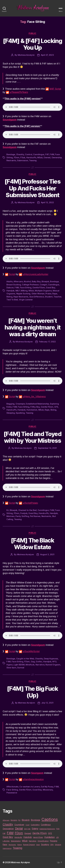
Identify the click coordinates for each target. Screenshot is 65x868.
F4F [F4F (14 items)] (4, 833)
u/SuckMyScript (31, 651)
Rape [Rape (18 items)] (5, 844)
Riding (9, 297)
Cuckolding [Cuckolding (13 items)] (35, 825)
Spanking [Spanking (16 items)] (45, 845)
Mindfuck (30, 665)
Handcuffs (31, 157)
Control (29, 154)
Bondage (11, 154)
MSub (40, 157)
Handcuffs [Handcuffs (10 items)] (18, 837)
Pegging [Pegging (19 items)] (54, 841)
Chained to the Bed (27, 510)
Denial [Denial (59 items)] (19, 828)
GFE (56, 407)
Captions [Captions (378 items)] (50, 819)
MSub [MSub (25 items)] (25, 841)
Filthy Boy (35, 407)
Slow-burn (11, 668)
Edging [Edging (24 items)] (35, 829)
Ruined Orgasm (53, 665)
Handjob (10, 291)
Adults (9, 281)
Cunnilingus (39, 154)
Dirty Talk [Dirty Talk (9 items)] (27, 829)
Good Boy (51, 288)
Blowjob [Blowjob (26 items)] (26, 820)
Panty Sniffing (22, 516)
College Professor (30, 285)
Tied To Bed (12, 300)
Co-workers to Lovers (30, 787)
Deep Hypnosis (51, 659)
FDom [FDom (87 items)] (19, 833)
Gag (33, 662)
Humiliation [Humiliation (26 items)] (50, 837)
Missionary (48, 790)
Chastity (20, 154)
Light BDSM (19, 665)
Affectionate (12, 787)
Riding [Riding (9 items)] (20, 845)
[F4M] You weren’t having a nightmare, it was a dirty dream (33, 327)
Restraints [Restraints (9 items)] (12, 845)
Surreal (21, 668)
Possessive (12, 793)
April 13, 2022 (47, 202)
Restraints (11, 160)
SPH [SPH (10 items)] (52, 845)
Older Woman (38, 294)
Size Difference (37, 297)
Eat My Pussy (47, 787)
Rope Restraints (21, 297)
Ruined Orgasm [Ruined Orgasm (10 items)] (29, 845)
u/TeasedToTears (19, 92)
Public (32, 33)
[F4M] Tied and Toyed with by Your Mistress (32, 437)
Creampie (20, 404)
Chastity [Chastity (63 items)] (8, 824)
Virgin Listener (26, 300)
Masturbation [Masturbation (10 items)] (16, 841)
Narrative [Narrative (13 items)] (33, 841)
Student (49, 297)
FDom (17, 157)
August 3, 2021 (47, 554)
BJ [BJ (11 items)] (19, 820)
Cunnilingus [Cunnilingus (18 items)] (46, 825)
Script (12, 274)
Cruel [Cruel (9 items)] (28, 825)
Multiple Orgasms (43, 291)
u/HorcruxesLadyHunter (36, 274)
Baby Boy (36, 281)
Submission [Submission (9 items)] (7, 848)
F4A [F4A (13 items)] (58, 829)
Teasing (33, 160)
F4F (47, 154)
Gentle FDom (39, 288)
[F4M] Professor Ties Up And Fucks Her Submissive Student (32, 188)
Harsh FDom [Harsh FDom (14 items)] (38, 837)
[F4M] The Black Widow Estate (33, 544)
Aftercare (18, 281)
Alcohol (27, 281)
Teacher (57, 297)
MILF (18, 291)
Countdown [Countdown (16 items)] (19, 825)
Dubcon (10, 288)
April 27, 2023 (47, 55)
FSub (23, 157)
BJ (8, 510)
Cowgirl (43, 285)
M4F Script (55, 89)
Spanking (20, 413)
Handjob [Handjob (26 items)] (28, 837)
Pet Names (35, 516)
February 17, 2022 (47, 342)
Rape (55, 294)
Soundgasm (10, 147)
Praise (48, 294)
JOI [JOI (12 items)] (57, 837)
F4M (52, 154)
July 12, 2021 (47, 703)
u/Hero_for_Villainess (34, 397)
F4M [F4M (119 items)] (10, 833)
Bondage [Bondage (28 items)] (35, 820)
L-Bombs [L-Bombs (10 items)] (6, 841)
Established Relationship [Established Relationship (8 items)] (47, 829)
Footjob (24, 513)
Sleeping (11, 413)
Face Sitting (26, 288)
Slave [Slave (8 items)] (38, 845)
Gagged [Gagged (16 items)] (28, 833)
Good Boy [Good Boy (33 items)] (8, 837)
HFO (54, 662)
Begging (10, 404)
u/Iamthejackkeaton (33, 779)
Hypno (10, 665)
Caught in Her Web (25, 659)
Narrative (40, 665)
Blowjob (45, 281)
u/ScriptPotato (30, 503)
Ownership (57, 157)
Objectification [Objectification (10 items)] (43, 841)
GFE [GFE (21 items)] (50, 833)
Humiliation (32, 410)
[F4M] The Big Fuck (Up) (32, 692)
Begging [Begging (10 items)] (14, 820)
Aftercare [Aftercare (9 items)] (6, 820)
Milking (24, 291)
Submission (23, 160)
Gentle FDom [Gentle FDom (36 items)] (40, 833)
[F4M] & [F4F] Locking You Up (33, 44)
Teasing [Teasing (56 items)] (17, 848)
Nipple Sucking (23, 294)
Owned (47, 157)
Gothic (39, 662)
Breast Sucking (14, 285)
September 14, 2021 (47, 448)
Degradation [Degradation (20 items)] (8, 829)
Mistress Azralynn (26, 55)
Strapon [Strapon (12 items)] (58, 845)
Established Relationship (37, 404)
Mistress (10, 516)
